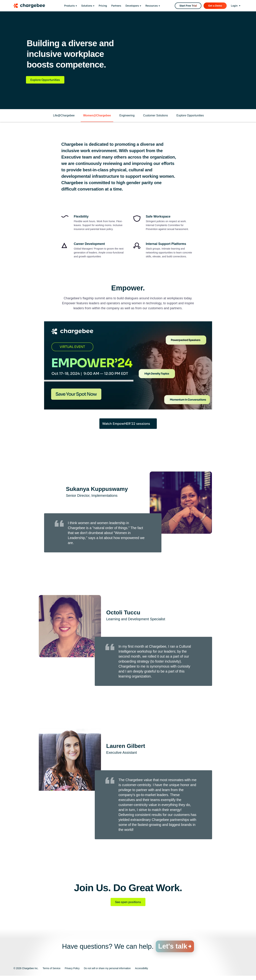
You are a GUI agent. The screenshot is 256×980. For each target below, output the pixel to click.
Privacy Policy (72, 968)
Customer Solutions (156, 115)
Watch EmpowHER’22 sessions (126, 424)
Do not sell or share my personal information (107, 968)
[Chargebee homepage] (31, 6)
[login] (236, 6)
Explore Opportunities (45, 80)
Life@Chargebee (64, 115)
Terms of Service (52, 968)
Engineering (127, 115)
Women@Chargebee (97, 115)
